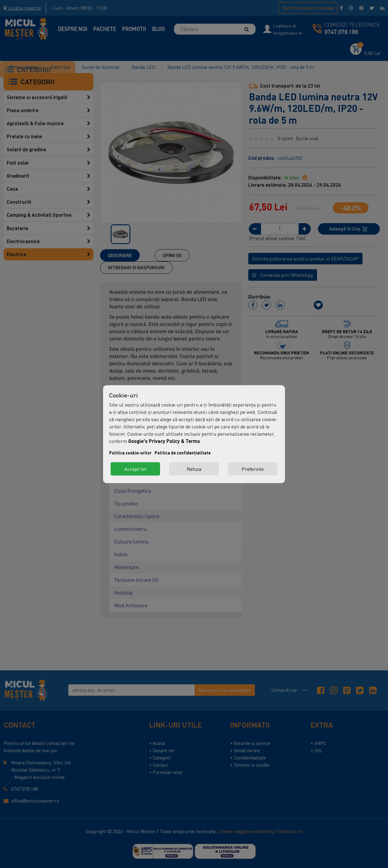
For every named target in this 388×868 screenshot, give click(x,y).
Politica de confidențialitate (183, 452)
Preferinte (253, 469)
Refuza (194, 469)
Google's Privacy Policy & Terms (164, 441)
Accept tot (135, 469)
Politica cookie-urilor (130, 452)
